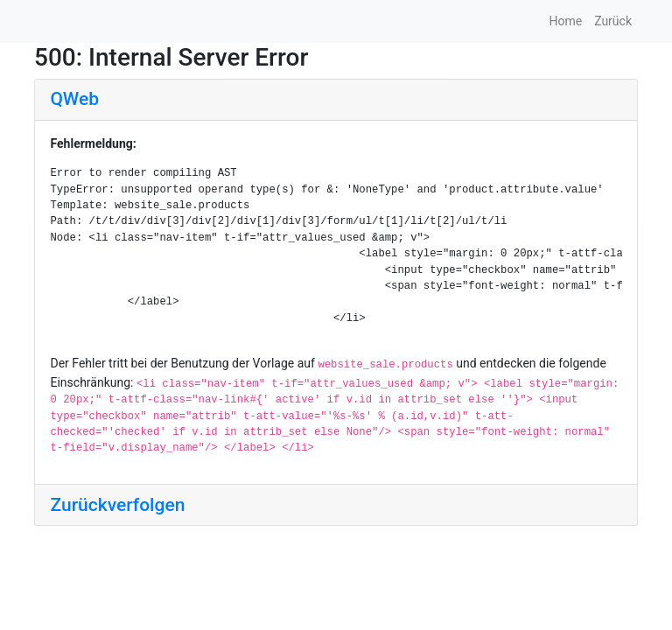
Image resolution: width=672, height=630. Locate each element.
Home (565, 21)
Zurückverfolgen (118, 505)
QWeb (75, 99)
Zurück (613, 21)
